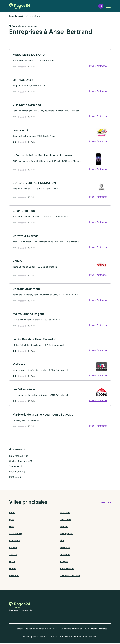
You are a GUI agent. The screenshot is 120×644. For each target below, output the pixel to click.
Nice (12, 528)
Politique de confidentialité (38, 630)
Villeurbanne (67, 570)
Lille (62, 542)
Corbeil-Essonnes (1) (21, 462)
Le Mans (14, 577)
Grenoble (65, 556)
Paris (12, 514)
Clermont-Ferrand (70, 577)
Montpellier (66, 535)
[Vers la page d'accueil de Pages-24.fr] (20, 6)
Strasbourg (15, 535)
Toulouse (65, 521)
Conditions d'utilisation (72, 630)
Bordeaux (14, 542)
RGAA (56, 630)
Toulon (13, 556)
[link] (60, 60)
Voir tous (106, 504)
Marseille (65, 514)
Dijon (12, 563)
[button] (101, 6)
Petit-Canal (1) (17, 473)
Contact (19, 630)
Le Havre (65, 549)
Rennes (13, 549)
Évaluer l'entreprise (98, 66)
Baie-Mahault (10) (19, 457)
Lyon (12, 521)
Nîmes (13, 570)
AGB (87, 630)
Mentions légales (99, 630)
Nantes (64, 528)
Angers (64, 563)
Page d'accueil (16, 16)
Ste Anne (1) (16, 468)
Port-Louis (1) (17, 478)
